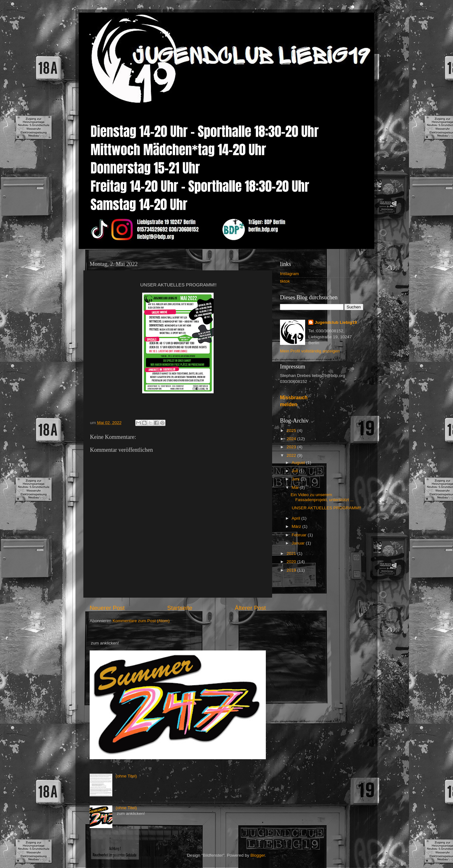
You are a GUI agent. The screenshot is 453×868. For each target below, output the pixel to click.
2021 (292, 553)
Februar (300, 535)
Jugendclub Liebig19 (336, 322)
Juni (296, 479)
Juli (295, 471)
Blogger (258, 855)
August (299, 463)
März (297, 526)
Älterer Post (250, 608)
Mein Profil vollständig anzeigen (310, 351)
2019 (292, 570)
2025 (292, 431)
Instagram (289, 274)
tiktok (285, 281)
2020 (292, 562)
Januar (299, 543)
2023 (292, 447)
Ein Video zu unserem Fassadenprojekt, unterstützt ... (322, 497)
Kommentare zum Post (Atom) (141, 621)
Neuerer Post (107, 608)
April (296, 518)
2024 (292, 439)
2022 (292, 455)
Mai (296, 487)
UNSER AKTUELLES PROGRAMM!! (326, 508)
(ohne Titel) (126, 776)
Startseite (180, 608)
